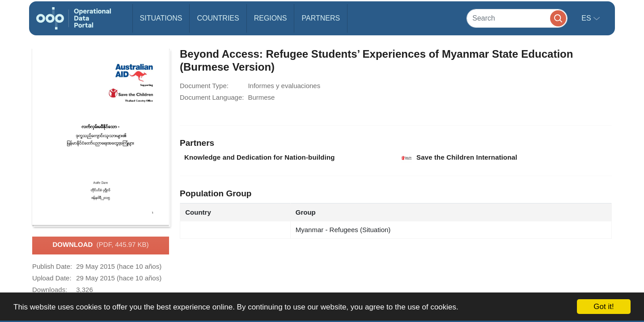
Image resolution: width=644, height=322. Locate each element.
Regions (271, 18)
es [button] (587, 18)
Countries (218, 18)
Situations (161, 18)
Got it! (604, 307)
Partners (321, 18)
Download (100, 245)
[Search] (517, 18)
